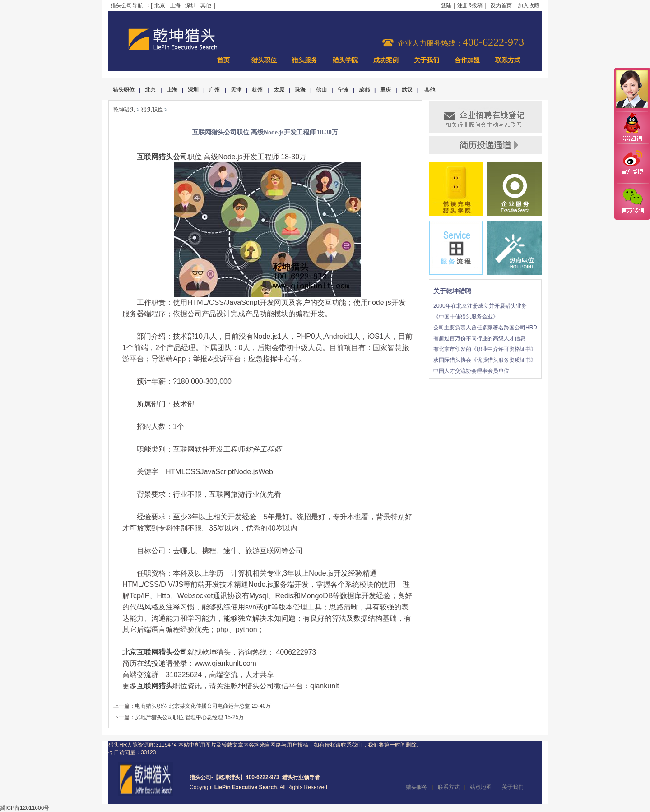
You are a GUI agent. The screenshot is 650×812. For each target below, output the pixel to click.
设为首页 (501, 5)
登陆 (446, 5)
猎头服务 (305, 60)
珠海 (300, 90)
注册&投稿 (470, 5)
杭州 (257, 90)
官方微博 (632, 164)
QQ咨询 (632, 128)
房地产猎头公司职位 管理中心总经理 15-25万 (189, 717)
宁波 (343, 90)
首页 (223, 60)
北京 (160, 5)
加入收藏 (529, 5)
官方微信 (632, 201)
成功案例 (386, 60)
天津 (236, 90)
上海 (175, 5)
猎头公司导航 (127, 5)
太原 (279, 90)
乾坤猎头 (124, 110)
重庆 (385, 90)
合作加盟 (467, 60)
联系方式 (508, 60)
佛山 (321, 90)
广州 (214, 90)
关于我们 (427, 60)
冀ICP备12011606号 (25, 808)
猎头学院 (345, 60)
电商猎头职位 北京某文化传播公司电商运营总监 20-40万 (203, 706)
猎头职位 (264, 60)
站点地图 (481, 787)
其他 (206, 5)
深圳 (190, 5)
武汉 (407, 90)
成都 (364, 90)
